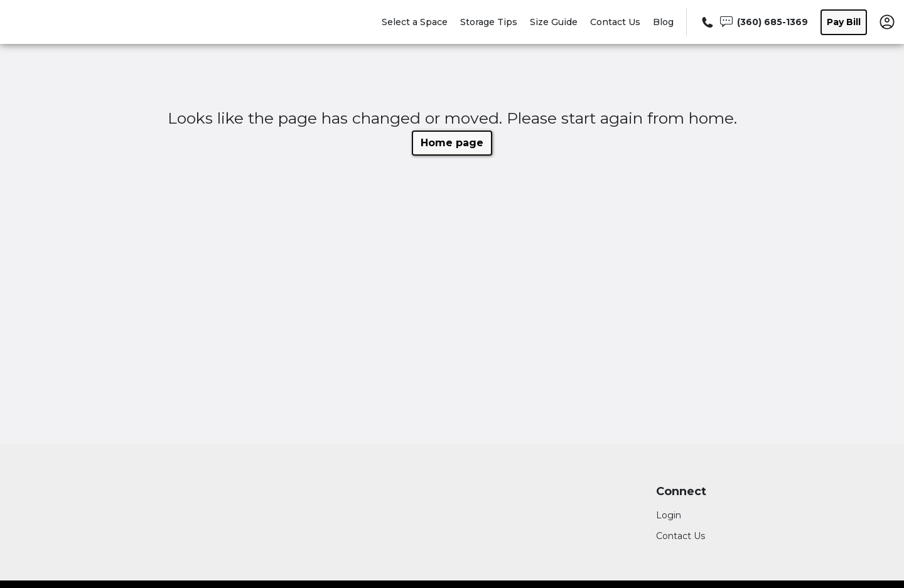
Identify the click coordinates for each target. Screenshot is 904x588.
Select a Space (415, 22)
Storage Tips (489, 22)
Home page (452, 143)
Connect (681, 492)
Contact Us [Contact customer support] (681, 536)
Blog (663, 22)
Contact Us (615, 22)
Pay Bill (844, 22)
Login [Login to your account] (669, 515)
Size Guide (554, 22)
